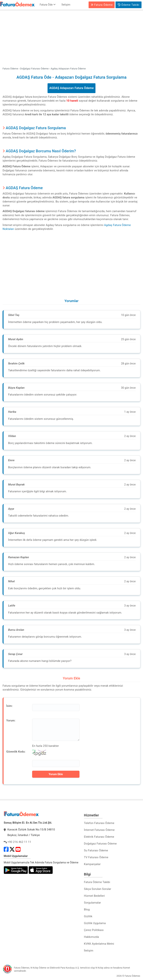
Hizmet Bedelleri (94, 896)
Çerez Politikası (94, 930)
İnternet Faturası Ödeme (99, 830)
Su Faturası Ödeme (96, 850)
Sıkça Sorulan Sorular (97, 889)
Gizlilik (88, 916)
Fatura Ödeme (102, 5)
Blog (87, 909)
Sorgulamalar (92, 903)
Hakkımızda (91, 937)
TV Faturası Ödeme (96, 857)
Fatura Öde (48, 5)
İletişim (66, 5)
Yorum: (11, 721)
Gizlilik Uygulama (95, 923)
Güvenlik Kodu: (16, 752)
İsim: (9, 706)
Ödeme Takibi (129, 5)
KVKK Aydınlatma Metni (99, 944)
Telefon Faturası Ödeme (99, 823)
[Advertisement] (71, 39)
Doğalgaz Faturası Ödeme (100, 844)
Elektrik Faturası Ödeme (99, 837)
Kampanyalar (92, 864)
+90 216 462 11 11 (19, 842)
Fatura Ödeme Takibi (97, 882)
